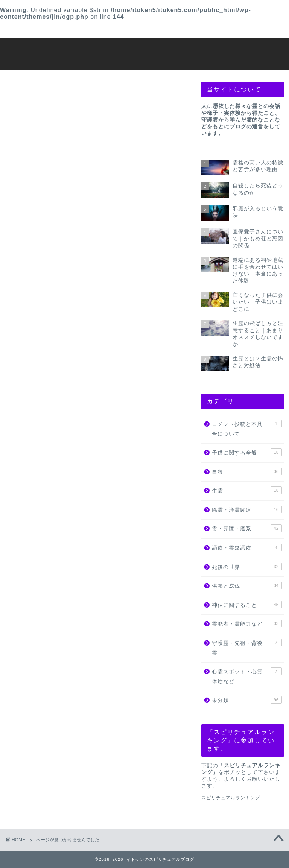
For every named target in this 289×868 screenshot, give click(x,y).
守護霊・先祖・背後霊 (64, 529)
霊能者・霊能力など (61, 518)
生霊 (37, 442)
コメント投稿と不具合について (78, 410)
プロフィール (50, 30)
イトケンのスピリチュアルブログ (145, 54)
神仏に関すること (57, 508)
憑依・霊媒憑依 (54, 475)
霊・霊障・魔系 (54, 464)
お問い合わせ (219, 30)
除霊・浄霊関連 (54, 453)
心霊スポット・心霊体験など (74, 540)
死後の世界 (47, 486)
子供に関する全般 (57, 421)
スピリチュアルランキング (231, 798)
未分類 (40, 551)
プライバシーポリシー (134, 30)
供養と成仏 (47, 497)
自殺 (37, 431)
